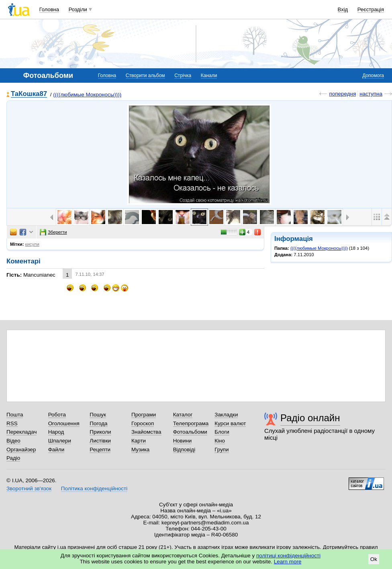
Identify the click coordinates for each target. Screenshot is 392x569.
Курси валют (230, 423)
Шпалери (60, 441)
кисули (32, 244)
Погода (98, 423)
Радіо (13, 458)
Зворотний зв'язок (29, 488)
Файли (56, 450)
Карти (139, 441)
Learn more (288, 562)
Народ (56, 432)
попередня (342, 94)
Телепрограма (191, 423)
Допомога (373, 75)
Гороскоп (143, 423)
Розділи (78, 9)
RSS (12, 423)
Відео (13, 441)
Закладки (226, 415)
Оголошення (64, 423)
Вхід (343, 9)
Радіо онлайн (310, 418)
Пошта (15, 415)
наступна (371, 94)
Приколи (100, 432)
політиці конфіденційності (288, 556)
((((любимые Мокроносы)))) (87, 95)
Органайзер (21, 450)
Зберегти (53, 232)
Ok (374, 559)
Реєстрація (371, 9)
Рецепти (100, 450)
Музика (140, 450)
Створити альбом (145, 75)
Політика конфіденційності (94, 488)
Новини (183, 441)
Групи (222, 450)
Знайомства (146, 432)
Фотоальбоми (190, 432)
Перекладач (21, 432)
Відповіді (184, 450)
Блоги (222, 432)
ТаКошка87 (29, 94)
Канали (209, 75)
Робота (57, 415)
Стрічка (183, 75)
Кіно (220, 441)
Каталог (183, 415)
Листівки (100, 441)
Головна (49, 9)
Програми (144, 415)
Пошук (98, 415)
